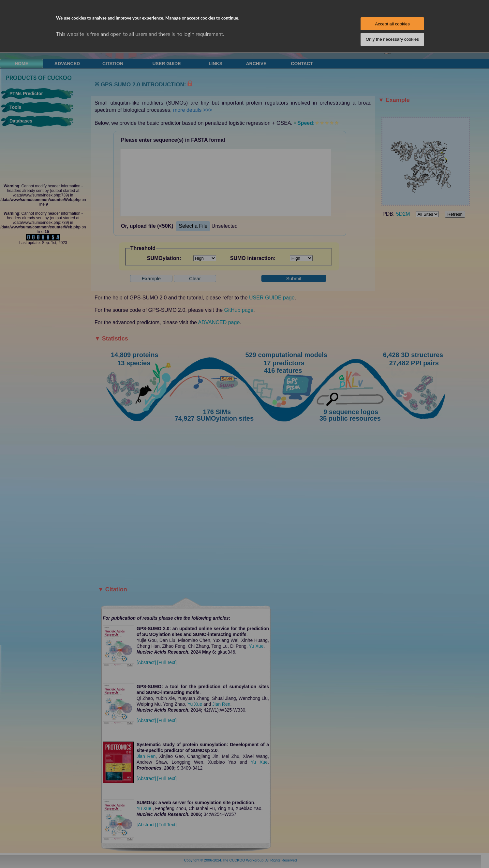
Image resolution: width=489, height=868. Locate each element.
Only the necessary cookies (392, 39)
